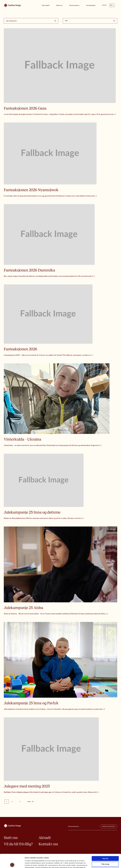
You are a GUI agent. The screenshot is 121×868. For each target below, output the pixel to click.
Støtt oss (59, 5)
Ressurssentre (74, 5)
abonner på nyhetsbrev (109, 826)
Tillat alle (105, 845)
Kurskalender (91, 5)
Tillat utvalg (105, 850)
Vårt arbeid (46, 5)
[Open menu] (104, 5)
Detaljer (101, 864)
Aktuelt (45, 838)
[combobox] (30, 21)
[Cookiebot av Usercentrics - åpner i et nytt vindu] (12, 864)
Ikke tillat (105, 856)
